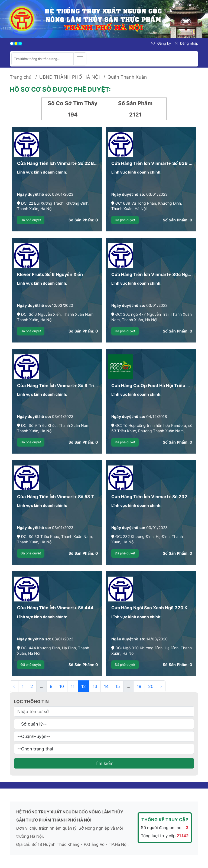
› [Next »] (161, 686)
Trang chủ (21, 77)
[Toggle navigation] (80, 59)
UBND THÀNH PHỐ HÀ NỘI (69, 77)
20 (151, 686)
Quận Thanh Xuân (127, 77)
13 (95, 686)
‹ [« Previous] (14, 686)
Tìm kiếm (104, 763)
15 (118, 686)
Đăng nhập (187, 43)
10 (62, 686)
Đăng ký (161, 43)
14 (106, 686)
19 (139, 686)
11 (73, 686)
